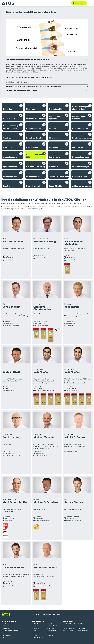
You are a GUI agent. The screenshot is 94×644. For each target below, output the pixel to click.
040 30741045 (9, 323)
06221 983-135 (71, 323)
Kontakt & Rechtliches (9, 621)
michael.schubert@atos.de (43, 521)
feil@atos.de (70, 325)
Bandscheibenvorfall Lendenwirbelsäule (25, 72)
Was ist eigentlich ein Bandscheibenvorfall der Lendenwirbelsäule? (28, 60)
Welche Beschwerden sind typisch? (18, 82)
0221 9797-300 (71, 519)
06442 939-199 (9, 519)
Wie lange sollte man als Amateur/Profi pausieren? (23, 91)
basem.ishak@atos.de (73, 390)
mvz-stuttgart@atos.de (11, 260)
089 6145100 (39, 256)
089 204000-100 (41, 519)
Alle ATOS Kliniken (38, 621)
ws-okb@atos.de (9, 390)
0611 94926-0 (39, 388)
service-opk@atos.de (41, 325)
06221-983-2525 (9, 454)
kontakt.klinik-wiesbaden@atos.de (45, 390)
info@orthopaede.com (42, 258)
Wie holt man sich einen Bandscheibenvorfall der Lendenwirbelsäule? (29, 78)
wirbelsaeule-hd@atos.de (12, 456)
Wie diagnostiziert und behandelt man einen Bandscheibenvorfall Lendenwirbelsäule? (34, 86)
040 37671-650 (40, 454)
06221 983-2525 (40, 584)
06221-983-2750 (71, 388)
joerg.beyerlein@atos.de (12, 325)
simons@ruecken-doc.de (74, 521)
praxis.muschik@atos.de (42, 456)
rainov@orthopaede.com (73, 452)
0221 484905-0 (40, 323)
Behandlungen (68, 621)
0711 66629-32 (9, 258)
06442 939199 (9, 388)
